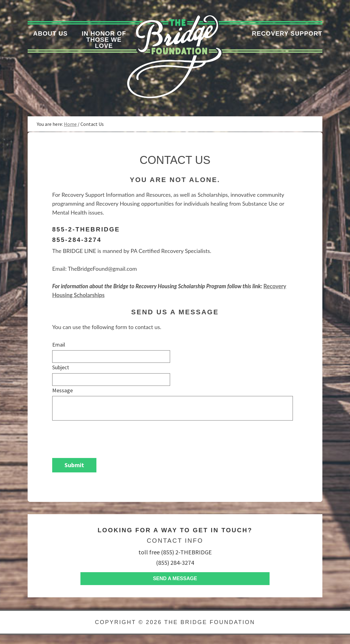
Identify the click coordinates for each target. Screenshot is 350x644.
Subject (61, 367)
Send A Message (175, 578)
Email (59, 345)
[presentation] (99, 436)
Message (62, 390)
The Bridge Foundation (210, 622)
